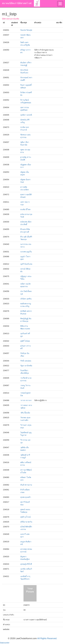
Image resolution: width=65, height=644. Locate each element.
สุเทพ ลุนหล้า (26, 497)
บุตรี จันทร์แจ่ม (26, 264)
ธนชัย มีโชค (25, 209)
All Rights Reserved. (47, 638)
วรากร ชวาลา (26, 400)
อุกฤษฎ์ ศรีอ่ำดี (26, 564)
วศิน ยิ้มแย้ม (25, 413)
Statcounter (5, 643)
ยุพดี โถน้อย (25, 341)
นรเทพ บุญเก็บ (26, 252)
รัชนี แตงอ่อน (26, 361)
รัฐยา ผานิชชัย (26, 366)
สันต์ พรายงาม (26, 485)
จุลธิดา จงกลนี (26, 115)
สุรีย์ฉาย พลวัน (26, 522)
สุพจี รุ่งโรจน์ (26, 517)
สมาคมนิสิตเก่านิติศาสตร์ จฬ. (17, 3)
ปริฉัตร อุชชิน (26, 299)
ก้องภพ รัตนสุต (26, 30)
